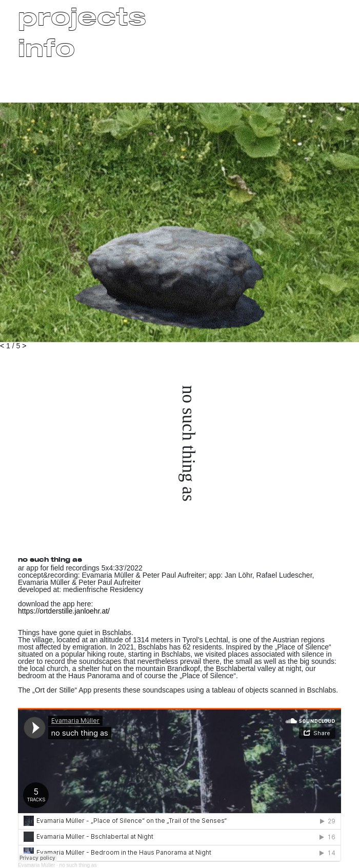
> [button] (24, 346)
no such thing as (78, 865)
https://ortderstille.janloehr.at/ (64, 611)
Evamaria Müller (36, 865)
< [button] (2, 346)
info (46, 47)
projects (82, 16)
